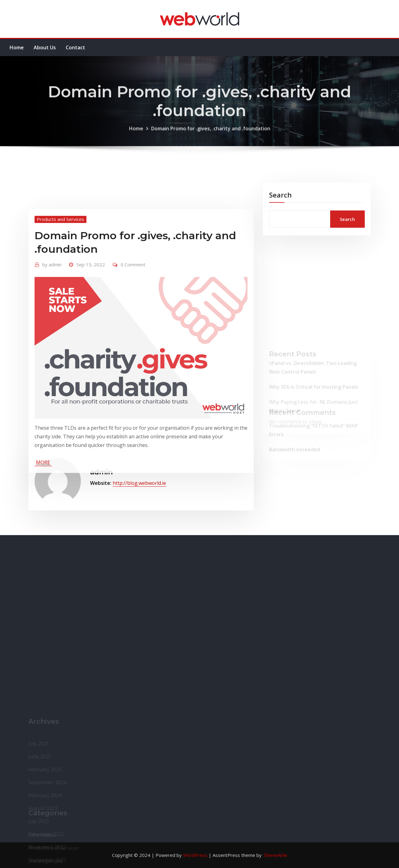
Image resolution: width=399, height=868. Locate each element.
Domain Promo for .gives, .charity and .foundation (211, 138)
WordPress (195, 855)
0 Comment (133, 315)
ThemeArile (275, 855)
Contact (75, 47)
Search (280, 205)
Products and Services (60, 270)
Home (17, 47)
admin (52, 315)
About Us (45, 47)
